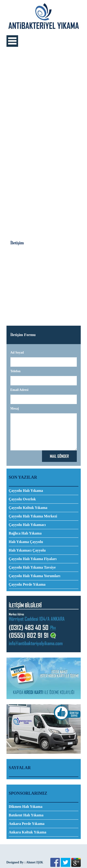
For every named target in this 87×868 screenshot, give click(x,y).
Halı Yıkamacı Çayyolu (27, 550)
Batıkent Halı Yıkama (26, 815)
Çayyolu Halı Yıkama (26, 491)
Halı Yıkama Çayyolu (26, 542)
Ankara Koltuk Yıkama (28, 832)
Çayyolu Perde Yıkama (27, 584)
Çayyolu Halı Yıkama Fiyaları (33, 559)
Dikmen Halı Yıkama (26, 807)
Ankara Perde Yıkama (27, 824)
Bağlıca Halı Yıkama (25, 533)
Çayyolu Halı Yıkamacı (27, 525)
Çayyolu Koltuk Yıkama (28, 508)
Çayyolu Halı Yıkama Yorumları (35, 576)
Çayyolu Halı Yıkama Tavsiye (32, 567)
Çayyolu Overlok (22, 499)
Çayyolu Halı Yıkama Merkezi (33, 516)
